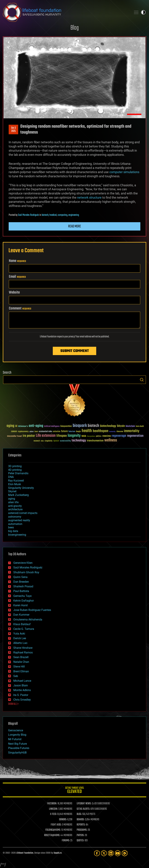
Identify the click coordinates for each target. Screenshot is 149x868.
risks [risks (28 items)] (42, 441)
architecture (15, 509)
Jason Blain (21, 685)
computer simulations (124, 172)
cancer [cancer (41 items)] (14, 432)
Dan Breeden (21, 582)
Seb (16, 676)
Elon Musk (15, 484)
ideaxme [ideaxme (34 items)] (120, 432)
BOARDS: (81, 820)
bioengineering (17, 535)
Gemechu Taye (22, 596)
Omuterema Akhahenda (28, 620)
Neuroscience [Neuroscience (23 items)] (91, 437)
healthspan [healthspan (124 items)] (101, 431)
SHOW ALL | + (13, 704)
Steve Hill (19, 667)
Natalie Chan (21, 662)
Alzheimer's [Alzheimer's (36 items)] (23, 426)
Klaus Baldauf (22, 624)
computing (62, 215)
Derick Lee (20, 638)
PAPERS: (80, 835)
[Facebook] (97, 853)
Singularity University (21, 488)
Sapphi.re (58, 853)
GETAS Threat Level (74, 791)
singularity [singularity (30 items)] (49, 441)
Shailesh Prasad (23, 586)
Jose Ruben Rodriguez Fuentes (32, 610)
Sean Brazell (21, 657)
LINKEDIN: (53, 809)
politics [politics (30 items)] (99, 436)
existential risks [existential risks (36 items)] (45, 432)
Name (17, 261)
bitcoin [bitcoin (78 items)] (121, 426)
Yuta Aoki (19, 634)
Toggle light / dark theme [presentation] (143, 12)
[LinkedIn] (111, 853)
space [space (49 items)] (56, 441)
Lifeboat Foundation (25, 853)
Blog (75, 28)
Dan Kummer (21, 615)
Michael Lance (22, 681)
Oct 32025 (13, 130)
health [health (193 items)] (87, 431)
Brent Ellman (21, 671)
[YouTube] (118, 853)
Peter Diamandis (18, 473)
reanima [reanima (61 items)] (107, 436)
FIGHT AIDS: (56, 825)
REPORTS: (81, 825)
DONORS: (63, 820)
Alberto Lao (20, 643)
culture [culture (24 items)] (31, 432)
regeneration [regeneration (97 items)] (135, 436)
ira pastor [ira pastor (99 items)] (29, 436)
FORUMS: (66, 841)
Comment (20, 308)
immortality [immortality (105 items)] (132, 431)
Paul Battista (21, 591)
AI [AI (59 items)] (16, 426)
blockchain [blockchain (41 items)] (130, 426)
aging (12, 499)
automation (15, 524)
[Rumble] (125, 853)
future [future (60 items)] (64, 431)
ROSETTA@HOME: (52, 835)
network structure (89, 197)
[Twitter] (104, 853)
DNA (11, 477)
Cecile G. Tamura (24, 629)
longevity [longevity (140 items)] (74, 436)
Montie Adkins (22, 690)
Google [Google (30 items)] (78, 432)
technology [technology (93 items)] (79, 441)
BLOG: (79, 814)
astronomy (15, 517)
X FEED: (53, 814)
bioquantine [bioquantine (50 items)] (66, 426)
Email (17, 277)
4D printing (15, 470)
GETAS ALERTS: (83, 809)
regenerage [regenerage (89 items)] (119, 436)
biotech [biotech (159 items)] (93, 426)
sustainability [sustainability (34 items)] (65, 441)
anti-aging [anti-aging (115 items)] (36, 426)
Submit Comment (75, 351)
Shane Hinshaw (23, 648)
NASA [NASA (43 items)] (84, 436)
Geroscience (16, 730)
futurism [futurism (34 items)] (72, 432)
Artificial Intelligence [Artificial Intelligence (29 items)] (52, 426)
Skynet (12, 491)
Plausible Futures (19, 748)
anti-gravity (15, 506)
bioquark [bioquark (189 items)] (80, 426)
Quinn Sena (20, 577)
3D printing (15, 466)
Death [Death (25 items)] (36, 432)
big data (13, 531)
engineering (74, 215)
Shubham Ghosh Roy (26, 572)
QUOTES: (80, 841)
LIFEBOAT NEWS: (84, 804)
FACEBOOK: (52, 804)
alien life (13, 502)
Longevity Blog (17, 735)
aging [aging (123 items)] (10, 426)
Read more (75, 226)
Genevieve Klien (23, 563)
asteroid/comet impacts (23, 513)
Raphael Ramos (23, 652)
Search (142, 380)
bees (11, 527)
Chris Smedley (22, 700)
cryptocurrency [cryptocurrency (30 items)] (23, 432)
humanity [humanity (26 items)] (112, 432)
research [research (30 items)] (37, 441)
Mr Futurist (15, 739)
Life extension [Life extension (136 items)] (46, 436)
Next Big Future (17, 744)
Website (14, 292)
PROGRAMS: (82, 830)
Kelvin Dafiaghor (24, 601)
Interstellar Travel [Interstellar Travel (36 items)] (14, 436)
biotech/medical (49, 215)
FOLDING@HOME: (53, 830)
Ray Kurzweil (16, 481)
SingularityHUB (17, 753)
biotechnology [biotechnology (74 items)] (108, 426)
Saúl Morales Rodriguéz (28, 215)
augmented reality (19, 520)
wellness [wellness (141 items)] (111, 440)
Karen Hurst (21, 605)
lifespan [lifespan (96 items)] (62, 436)
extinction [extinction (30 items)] (57, 432)
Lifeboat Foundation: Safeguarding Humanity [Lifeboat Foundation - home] (66, 12)
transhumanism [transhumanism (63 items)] (95, 441)
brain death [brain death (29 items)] (140, 426)
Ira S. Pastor (21, 695)
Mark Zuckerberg (18, 495)
